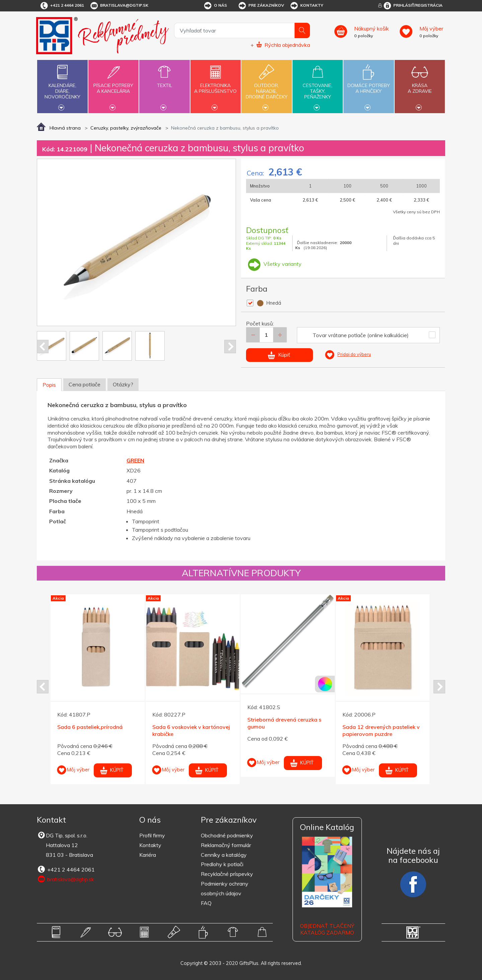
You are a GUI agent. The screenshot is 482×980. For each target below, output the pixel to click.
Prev (43, 347)
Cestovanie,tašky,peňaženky (318, 86)
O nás (215, 6)
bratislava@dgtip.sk (119, 6)
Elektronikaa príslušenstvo (216, 84)
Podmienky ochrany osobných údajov (225, 888)
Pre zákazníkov (261, 6)
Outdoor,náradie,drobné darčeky (266, 86)
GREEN (135, 460)
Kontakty (306, 6)
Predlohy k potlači (222, 864)
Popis (49, 385)
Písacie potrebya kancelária (113, 84)
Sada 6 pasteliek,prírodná (90, 727)
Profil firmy (152, 835)
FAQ (206, 903)
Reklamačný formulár (226, 845)
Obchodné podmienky (227, 835)
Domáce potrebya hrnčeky (369, 84)
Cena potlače (85, 384)
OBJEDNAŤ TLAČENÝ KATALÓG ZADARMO (327, 929)
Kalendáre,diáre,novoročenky (62, 86)
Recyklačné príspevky (227, 874)
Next (230, 347)
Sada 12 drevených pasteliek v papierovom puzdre (381, 730)
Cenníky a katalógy (224, 855)
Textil (164, 82)
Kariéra (148, 855)
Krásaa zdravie (420, 84)
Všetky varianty (274, 264)
